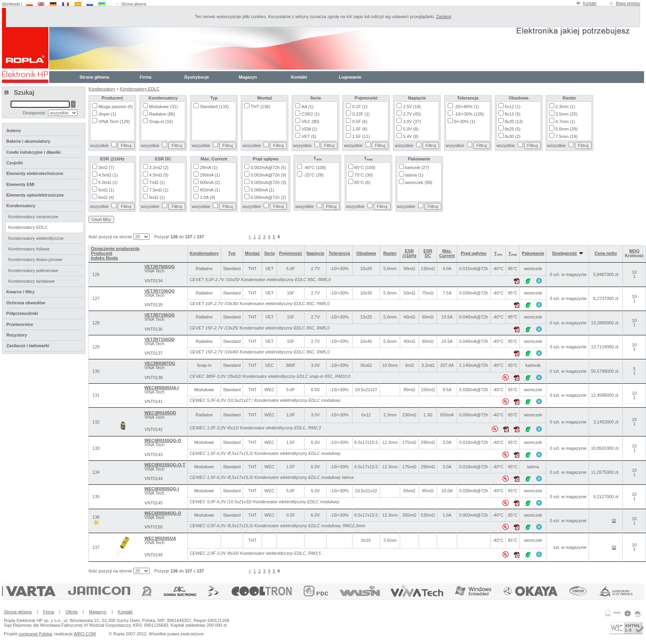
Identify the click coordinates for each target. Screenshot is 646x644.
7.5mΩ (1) (159, 190)
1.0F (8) (360, 129)
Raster (390, 253)
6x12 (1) (513, 107)
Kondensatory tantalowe (31, 281)
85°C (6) (363, 182)
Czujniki (15, 163)
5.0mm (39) (567, 129)
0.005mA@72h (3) (268, 182)
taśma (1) (414, 175)
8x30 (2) (513, 136)
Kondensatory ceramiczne (33, 217)
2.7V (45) (412, 114)
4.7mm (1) (565, 121)
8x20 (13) (514, 121)
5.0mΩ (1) (108, 182)
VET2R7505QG (160, 267)
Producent (102, 253)
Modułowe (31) (163, 107)
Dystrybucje (197, 77)
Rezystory (17, 335)
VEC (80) (310, 121)
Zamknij (444, 17)
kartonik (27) (417, 167)
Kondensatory (102, 89)
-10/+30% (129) (469, 114)
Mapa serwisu (628, 3)
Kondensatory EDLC (140, 89)
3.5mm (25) (567, 114)
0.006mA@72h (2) (268, 197)
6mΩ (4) (106, 197)
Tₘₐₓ (513, 254)
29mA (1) (209, 167)
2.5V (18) (412, 107)
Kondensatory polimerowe (33, 270)
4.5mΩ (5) (159, 175)
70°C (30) (364, 175)
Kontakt (590, 3)
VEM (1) (309, 129)
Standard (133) (214, 107)
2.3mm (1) (565, 107)
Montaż (253, 253)
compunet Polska (35, 634)
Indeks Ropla (104, 258)
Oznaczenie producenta (115, 248)
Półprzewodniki (22, 313)
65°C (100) (365, 167)
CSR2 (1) (310, 114)
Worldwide (11, 4)
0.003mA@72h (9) (268, 175)
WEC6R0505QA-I (161, 388)
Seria (269, 253)
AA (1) (307, 107)
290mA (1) (210, 175)
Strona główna (134, 4)
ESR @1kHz (409, 253)
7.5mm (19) (567, 136)
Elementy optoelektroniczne (35, 195)
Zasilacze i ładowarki (28, 346)
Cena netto (606, 253)
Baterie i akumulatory (28, 141)
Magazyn (248, 77)
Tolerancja (339, 253)
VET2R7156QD (159, 339)
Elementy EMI (20, 184)
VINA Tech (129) (114, 121)
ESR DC (428, 253)
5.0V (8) (411, 129)
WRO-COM (85, 634)
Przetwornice (20, 324)
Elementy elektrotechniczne (35, 173)
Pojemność (291, 253)
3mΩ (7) (106, 167)
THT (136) (260, 107)
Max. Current (447, 253)
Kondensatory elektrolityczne (36, 238)
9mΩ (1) (157, 197)
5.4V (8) (411, 136)
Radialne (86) (162, 114)
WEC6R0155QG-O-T (165, 465)
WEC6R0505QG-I (162, 489)
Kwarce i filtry (20, 292)
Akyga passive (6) (115, 107)
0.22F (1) (361, 114)
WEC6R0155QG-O (163, 440)
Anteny (14, 131)
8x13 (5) (513, 114)
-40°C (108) (315, 167)
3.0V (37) (412, 121)
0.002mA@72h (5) (268, 167)
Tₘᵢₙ (498, 254)
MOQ (634, 251)
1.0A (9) (208, 197)
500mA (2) (210, 182)
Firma (146, 77)
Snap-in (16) (161, 121)
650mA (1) (210, 190)
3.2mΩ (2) (159, 167)
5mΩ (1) (106, 190)
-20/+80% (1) (467, 107)
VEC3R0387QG (160, 363)
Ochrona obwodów (26, 303)
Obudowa (366, 253)
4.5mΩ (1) (108, 175)
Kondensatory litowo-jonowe (35, 259)
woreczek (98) (419, 182)
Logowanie (350, 77)
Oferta (71, 612)
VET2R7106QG (160, 291)
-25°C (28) (313, 175)
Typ (232, 253)
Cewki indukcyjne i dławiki (33, 152)
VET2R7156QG (160, 315)
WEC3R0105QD (160, 413)
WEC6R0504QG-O (163, 513)
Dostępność (568, 253)
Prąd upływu (473, 253)
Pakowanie (533, 253)
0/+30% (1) (465, 121)
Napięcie (315, 253)
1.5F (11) (361, 136)
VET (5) (309, 136)
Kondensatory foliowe (29, 249)
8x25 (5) (513, 129)
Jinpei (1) (107, 114)
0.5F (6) (360, 121)
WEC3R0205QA (160, 538)
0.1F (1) (360, 107)
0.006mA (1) (262, 190)
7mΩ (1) (157, 182)
